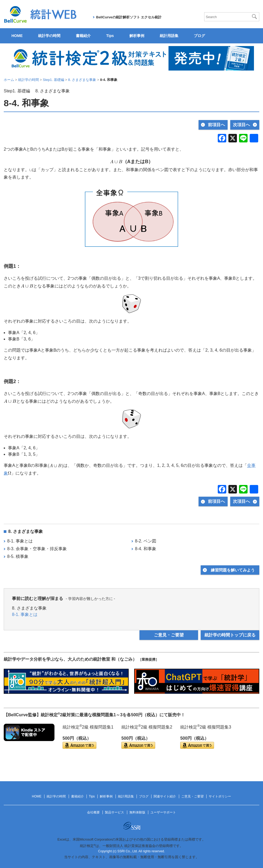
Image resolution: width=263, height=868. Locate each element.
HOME (17, 36)
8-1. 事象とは (20, 541)
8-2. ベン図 (146, 541)
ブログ (199, 36)
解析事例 (137, 36)
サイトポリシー (220, 796)
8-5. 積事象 (18, 556)
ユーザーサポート (163, 812)
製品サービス (114, 812)
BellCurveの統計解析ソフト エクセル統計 (129, 17)
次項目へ (241, 125)
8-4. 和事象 (146, 549)
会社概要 (93, 812)
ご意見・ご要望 (169, 635)
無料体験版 (137, 812)
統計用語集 (169, 36)
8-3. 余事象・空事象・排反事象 (37, 549)
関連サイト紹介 (165, 796)
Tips (110, 36)
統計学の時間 (49, 36)
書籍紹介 (83, 36)
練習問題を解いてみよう (233, 570)
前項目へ (216, 125)
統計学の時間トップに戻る (230, 635)
